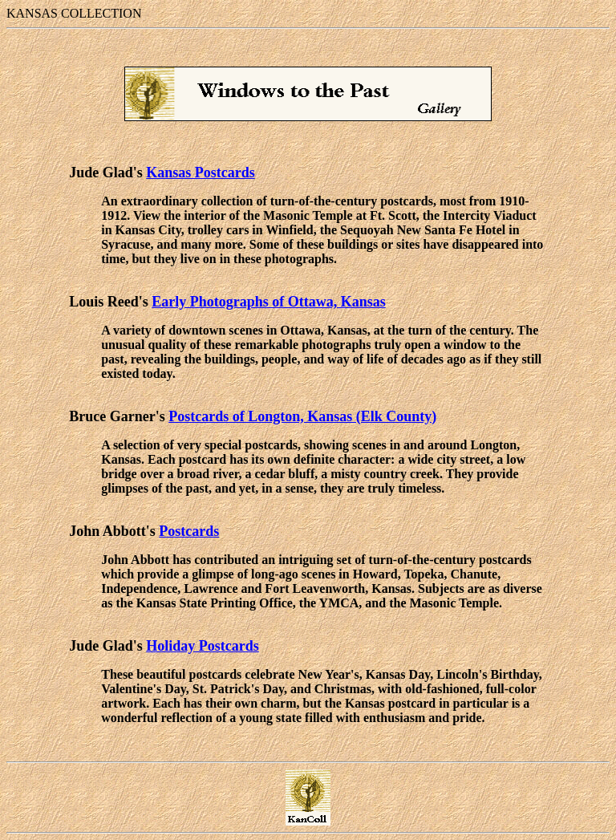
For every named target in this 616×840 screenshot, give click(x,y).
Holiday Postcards (203, 646)
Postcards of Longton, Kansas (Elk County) (302, 416)
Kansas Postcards (201, 172)
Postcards (189, 531)
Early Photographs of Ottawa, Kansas (269, 302)
